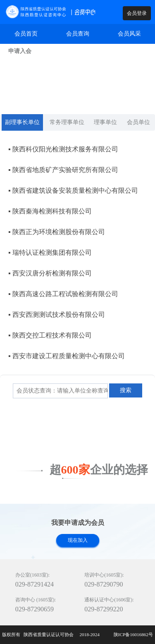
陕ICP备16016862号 (133, 634)
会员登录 (137, 13)
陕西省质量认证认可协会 (49, 634)
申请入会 (20, 51)
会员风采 (129, 34)
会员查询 (78, 34)
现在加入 (78, 540)
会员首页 (26, 34)
